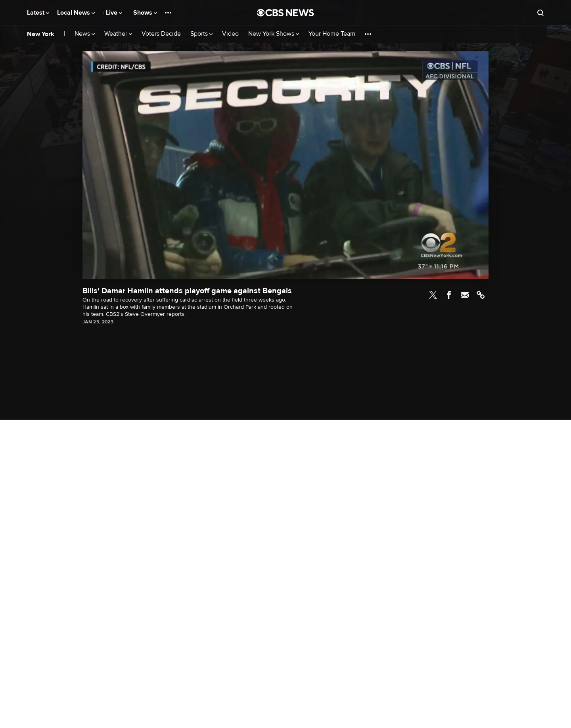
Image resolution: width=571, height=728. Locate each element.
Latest (38, 13)
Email (465, 295)
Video (230, 34)
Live (114, 13)
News (85, 34)
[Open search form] (540, 13)
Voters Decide (161, 34)
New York (41, 34)
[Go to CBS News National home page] (285, 13)
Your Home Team (332, 34)
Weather (118, 34)
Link (481, 295)
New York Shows (274, 34)
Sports (201, 34)
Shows (145, 13)
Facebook (449, 295)
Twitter (433, 295)
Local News (76, 13)
